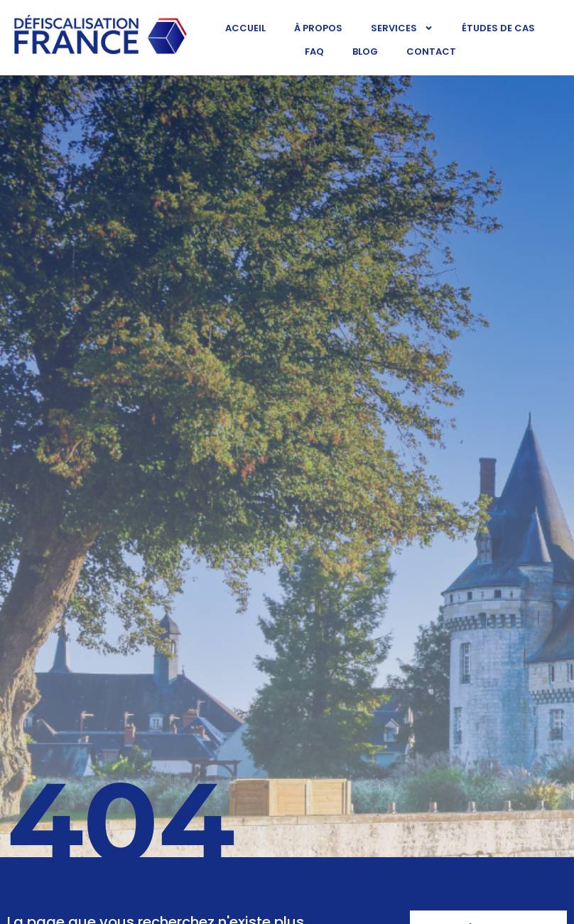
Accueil (245, 28)
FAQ (314, 52)
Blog (365, 52)
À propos (318, 28)
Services (402, 28)
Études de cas (498, 28)
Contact (431, 52)
